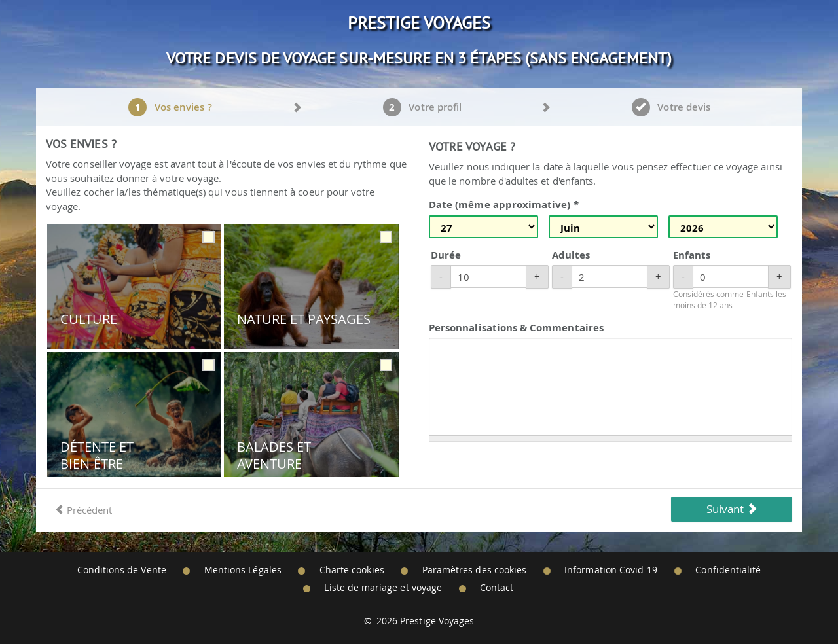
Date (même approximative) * (504, 205)
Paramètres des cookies (474, 570)
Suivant (732, 509)
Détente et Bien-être (97, 455)
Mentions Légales (243, 570)
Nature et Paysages (304, 319)
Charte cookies (352, 570)
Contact (497, 588)
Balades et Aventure (274, 455)
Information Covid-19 (611, 570)
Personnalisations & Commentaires (516, 328)
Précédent (83, 510)
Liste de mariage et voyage (383, 588)
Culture (89, 319)
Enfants (692, 255)
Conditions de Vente (122, 570)
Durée (446, 255)
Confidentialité (728, 570)
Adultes (571, 255)
